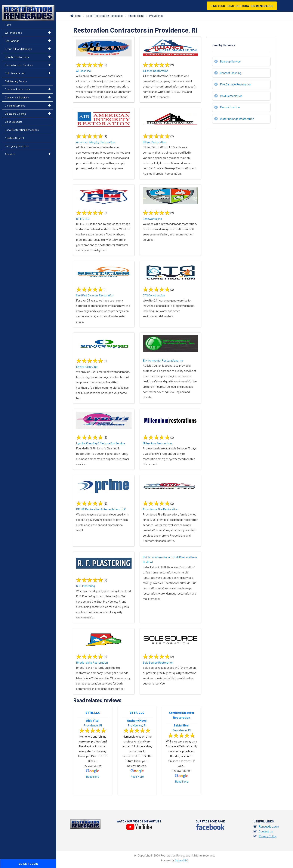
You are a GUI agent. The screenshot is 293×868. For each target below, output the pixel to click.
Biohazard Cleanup (15, 114)
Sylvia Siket (182, 725)
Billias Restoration (154, 142)
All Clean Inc (83, 71)
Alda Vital (93, 720)
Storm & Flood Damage (18, 49)
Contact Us (266, 831)
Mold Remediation (231, 96)
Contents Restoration (17, 89)
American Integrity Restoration (96, 142)
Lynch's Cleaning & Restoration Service (100, 443)
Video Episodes (14, 122)
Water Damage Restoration (237, 119)
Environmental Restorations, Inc (163, 360)
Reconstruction (230, 107)
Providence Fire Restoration (160, 509)
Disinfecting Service (16, 81)
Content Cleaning (231, 73)
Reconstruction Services (19, 65)
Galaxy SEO (181, 860)
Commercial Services (17, 98)
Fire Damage (12, 41)
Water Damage (13, 33)
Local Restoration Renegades (105, 16)
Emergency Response (17, 146)
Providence (91, 725)
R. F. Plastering (85, 586)
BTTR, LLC (83, 219)
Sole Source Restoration (158, 662)
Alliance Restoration (156, 71)
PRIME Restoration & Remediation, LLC (101, 509)
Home (76, 16)
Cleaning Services (15, 106)
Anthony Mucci (137, 720)
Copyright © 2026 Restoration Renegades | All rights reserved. (176, 855)
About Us (10, 154)
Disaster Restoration (17, 57)
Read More (93, 776)
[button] (49, 33)
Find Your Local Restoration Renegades (242, 6)
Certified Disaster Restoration (95, 295)
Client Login (28, 864)
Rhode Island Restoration (92, 662)
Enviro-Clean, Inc (87, 367)
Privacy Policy (268, 836)
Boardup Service (230, 61)
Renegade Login (269, 826)
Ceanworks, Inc (152, 219)
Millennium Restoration (157, 443)
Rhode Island (136, 16)
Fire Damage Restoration (236, 84)
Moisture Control (14, 138)
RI (100, 725)
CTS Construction (154, 295)
